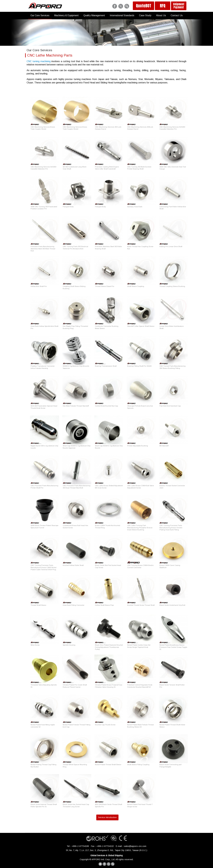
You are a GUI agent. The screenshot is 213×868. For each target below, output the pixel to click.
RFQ (163, 6)
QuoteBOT (144, 6)
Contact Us (177, 15)
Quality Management (94, 15)
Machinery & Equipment (66, 15)
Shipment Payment (179, 6)
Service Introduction (107, 817)
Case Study (145, 15)
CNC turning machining (39, 61)
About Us (161, 15)
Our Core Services (40, 15)
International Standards (122, 15)
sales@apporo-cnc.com (135, 846)
